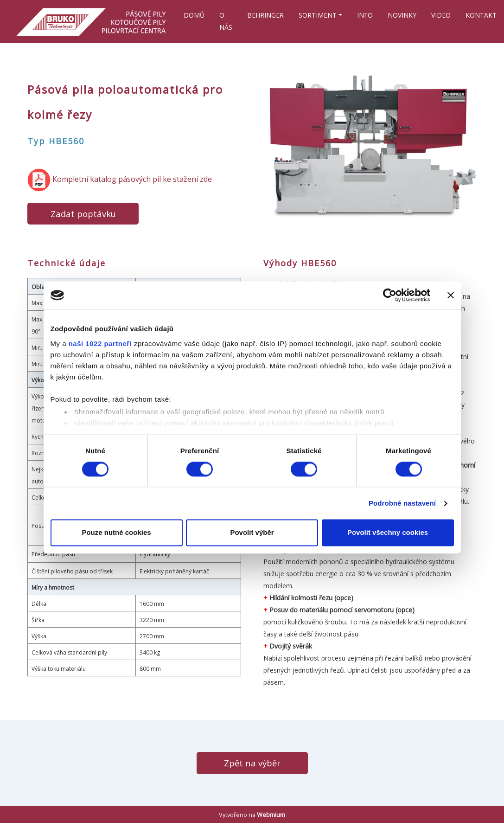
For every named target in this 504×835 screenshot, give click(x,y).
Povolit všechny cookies (388, 533)
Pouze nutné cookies (116, 533)
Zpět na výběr (252, 763)
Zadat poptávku (83, 214)
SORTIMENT (318, 15)
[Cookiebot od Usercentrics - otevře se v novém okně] (390, 295)
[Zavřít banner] (451, 295)
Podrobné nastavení (402, 503)
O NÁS (226, 21)
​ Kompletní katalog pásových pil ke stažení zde (120, 179)
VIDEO (441, 15)
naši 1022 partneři (100, 344)
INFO (365, 15)
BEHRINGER (265, 15)
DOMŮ (194, 15)
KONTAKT (481, 15)
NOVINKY (402, 15)
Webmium (271, 815)
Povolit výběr (252, 533)
